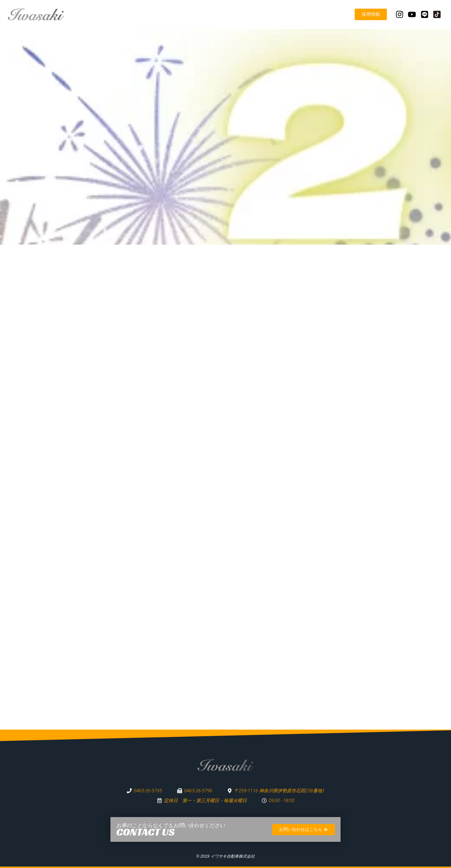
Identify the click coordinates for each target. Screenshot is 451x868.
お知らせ (289, 14)
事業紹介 (260, 14)
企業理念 (231, 14)
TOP (207, 14)
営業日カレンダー (327, 14)
